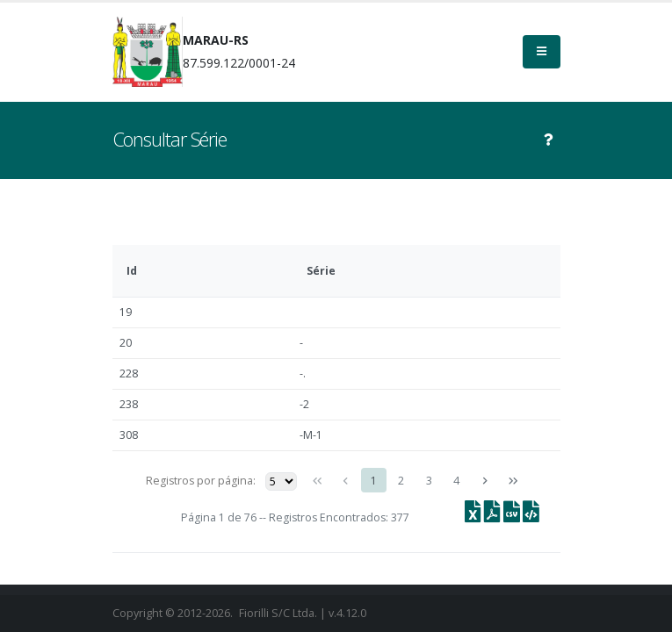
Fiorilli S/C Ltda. (278, 613)
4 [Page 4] (456, 481)
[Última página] (512, 481)
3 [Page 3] (429, 481)
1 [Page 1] (374, 481)
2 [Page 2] (401, 481)
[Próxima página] (485, 481)
